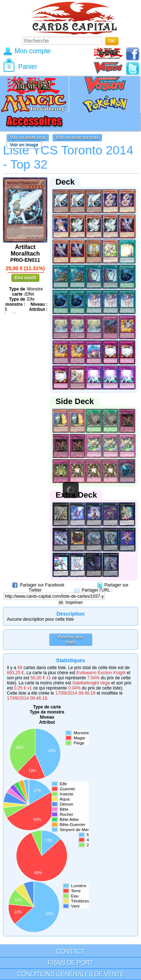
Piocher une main (70, 640)
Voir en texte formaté (77, 138)
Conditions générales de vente (70, 974)
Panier (28, 67)
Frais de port (70, 963)
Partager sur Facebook (42, 585)
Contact (70, 952)
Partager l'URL (96, 590)
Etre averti (25, 278)
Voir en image (24, 145)
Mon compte (33, 51)
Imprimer (74, 602)
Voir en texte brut (28, 138)
